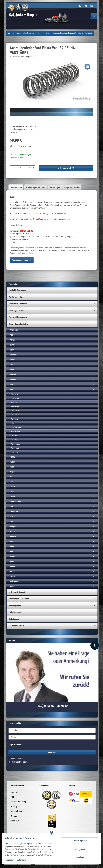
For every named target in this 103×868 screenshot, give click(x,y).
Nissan (12, 517)
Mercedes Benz (16, 502)
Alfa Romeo (14, 330)
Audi (12, 335)
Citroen (13, 365)
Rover (12, 541)
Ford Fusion (15, 415)
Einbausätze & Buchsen (18, 304)
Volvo (12, 586)
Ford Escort (15, 402)
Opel (12, 522)
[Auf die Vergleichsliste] (87, 67)
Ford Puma (15, 440)
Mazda (12, 497)
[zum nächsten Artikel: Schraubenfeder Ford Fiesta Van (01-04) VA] (94, 39)
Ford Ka (14, 423)
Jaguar (12, 472)
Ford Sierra (15, 448)
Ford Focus (15, 411)
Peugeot (13, 527)
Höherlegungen (15, 605)
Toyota (12, 576)
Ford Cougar (15, 394)
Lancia (12, 487)
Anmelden (52, 752)
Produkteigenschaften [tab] (35, 187)
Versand (28, 146)
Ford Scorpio (16, 444)
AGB (13, 797)
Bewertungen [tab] (55, 187)
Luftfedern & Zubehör (17, 592)
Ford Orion (15, 436)
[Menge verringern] (11, 168)
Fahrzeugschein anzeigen (22, 260)
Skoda (12, 556)
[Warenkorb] (90, 6)
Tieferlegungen (15, 612)
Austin (12, 340)
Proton (12, 532)
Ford (12, 390)
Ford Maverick (16, 427)
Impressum (15, 821)
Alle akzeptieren (79, 839)
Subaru (13, 566)
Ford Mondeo (16, 432)
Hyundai (13, 462)
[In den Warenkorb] (66, 168)
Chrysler (13, 360)
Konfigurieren (79, 848)
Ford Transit (15, 452)
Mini (12, 507)
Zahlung (14, 816)
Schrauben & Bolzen (16, 626)
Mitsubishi (14, 512)
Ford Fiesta (30, 129)
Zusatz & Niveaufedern (18, 317)
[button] (80, 6)
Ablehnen (79, 856)
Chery (12, 350)
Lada (12, 482)
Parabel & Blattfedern (17, 290)
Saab (12, 546)
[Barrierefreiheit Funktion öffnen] (95, 645)
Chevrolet (13, 355)
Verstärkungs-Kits (16, 297)
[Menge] (20, 168)
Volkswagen (14, 581)
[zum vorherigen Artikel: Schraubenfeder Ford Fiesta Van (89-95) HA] (88, 39)
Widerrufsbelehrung (18, 802)
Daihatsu (13, 380)
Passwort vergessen (16, 758)
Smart (12, 561)
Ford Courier (15, 398)
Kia (11, 477)
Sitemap (14, 807)
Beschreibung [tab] (16, 187)
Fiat (11, 385)
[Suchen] (94, 16)
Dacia (12, 370)
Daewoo (13, 375)
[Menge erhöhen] (34, 168)
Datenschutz (16, 792)
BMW (12, 345)
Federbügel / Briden (16, 311)
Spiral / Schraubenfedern (18, 324)
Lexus (12, 492)
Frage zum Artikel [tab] (72, 187)
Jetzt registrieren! (22, 762)
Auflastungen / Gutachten (19, 599)
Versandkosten (17, 811)
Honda (12, 457)
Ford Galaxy (15, 419)
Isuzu (12, 467)
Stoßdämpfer (14, 619)
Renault (13, 536)
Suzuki (12, 571)
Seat (12, 551)
